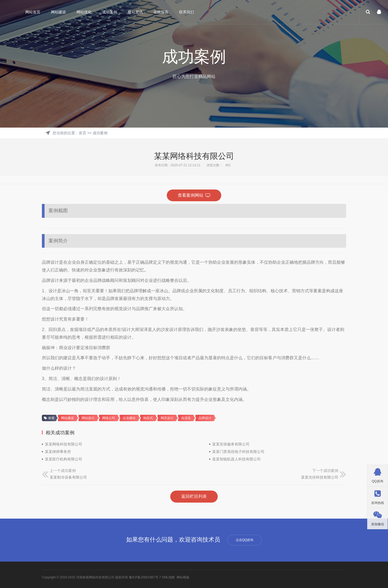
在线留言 (161, 12)
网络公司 (109, 418)
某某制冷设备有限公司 (68, 477)
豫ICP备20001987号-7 (145, 577)
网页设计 (167, 418)
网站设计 (88, 418)
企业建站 (129, 418)
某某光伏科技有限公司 (320, 477)
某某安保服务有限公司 (231, 444)
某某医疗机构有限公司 (64, 459)
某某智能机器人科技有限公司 (236, 459)
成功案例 (110, 12)
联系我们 (187, 12)
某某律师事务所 (58, 452)
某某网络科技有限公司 (64, 444)
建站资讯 (135, 12)
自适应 (186, 418)
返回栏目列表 (194, 496)
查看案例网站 (194, 195)
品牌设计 (205, 418)
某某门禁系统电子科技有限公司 (238, 452)
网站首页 (33, 12)
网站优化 (84, 12)
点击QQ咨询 (245, 540)
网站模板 (183, 577)
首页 (82, 133)
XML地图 (169, 577)
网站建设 (58, 12)
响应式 (148, 418)
